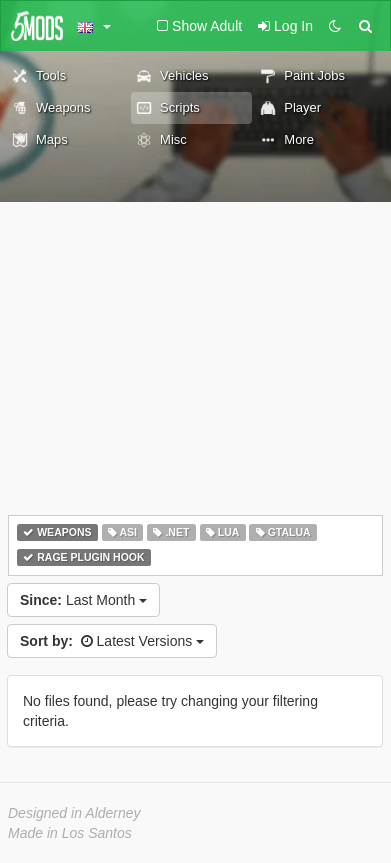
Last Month (83, 600)
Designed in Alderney (74, 813)
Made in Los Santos (70, 833)
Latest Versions (112, 641)
